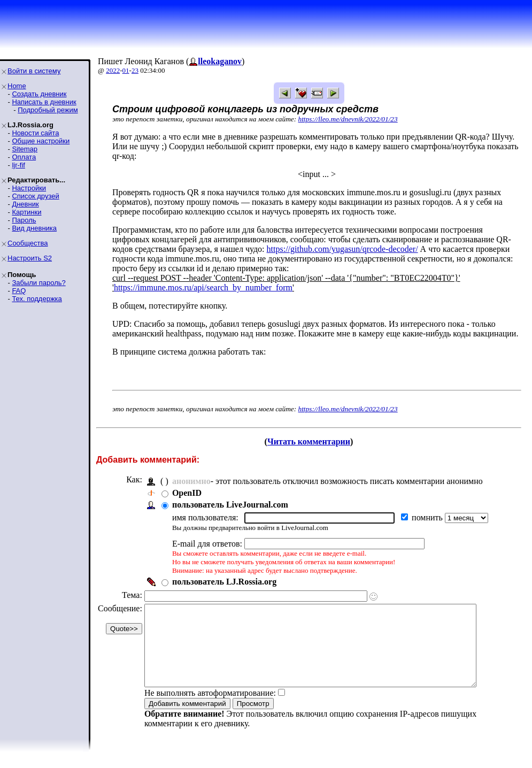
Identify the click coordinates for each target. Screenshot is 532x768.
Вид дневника (34, 228)
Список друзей (35, 196)
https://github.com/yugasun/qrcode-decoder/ (342, 249)
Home (17, 86)
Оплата (24, 157)
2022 (113, 70)
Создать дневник (39, 94)
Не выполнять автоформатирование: (210, 709)
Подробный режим (48, 110)
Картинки (26, 212)
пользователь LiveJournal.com (230, 505)
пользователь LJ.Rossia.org (224, 582)
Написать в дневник (44, 102)
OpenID (187, 493)
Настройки (29, 188)
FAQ (19, 291)
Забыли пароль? (38, 283)
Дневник (25, 204)
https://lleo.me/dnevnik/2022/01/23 (348, 119)
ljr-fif (18, 165)
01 (126, 70)
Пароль (24, 220)
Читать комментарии (309, 441)
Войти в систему (34, 71)
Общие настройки (41, 141)
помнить (428, 517)
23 (135, 70)
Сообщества (28, 243)
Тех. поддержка (37, 299)
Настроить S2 (30, 258)
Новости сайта (35, 133)
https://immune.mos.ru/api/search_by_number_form (203, 287)
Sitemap (25, 149)
